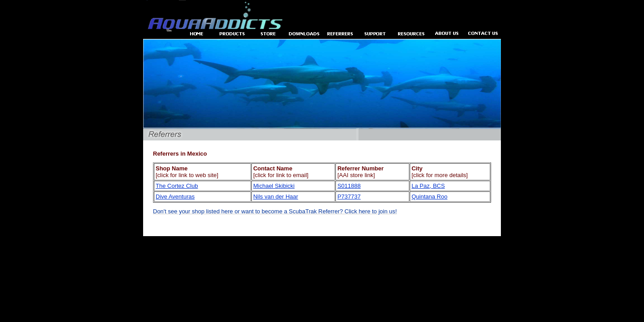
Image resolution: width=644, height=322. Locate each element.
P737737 (349, 197)
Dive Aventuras (175, 197)
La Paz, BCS (428, 186)
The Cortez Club (177, 186)
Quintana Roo (429, 197)
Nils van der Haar (275, 197)
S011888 (349, 186)
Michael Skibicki (274, 186)
